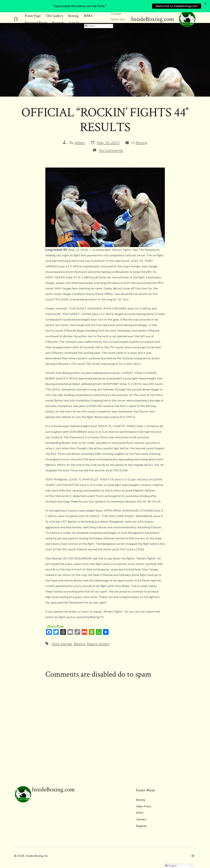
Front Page (33, 16)
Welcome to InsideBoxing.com (177, 6)
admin (80, 143)
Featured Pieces (36, 23)
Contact (141, 819)
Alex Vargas (62, 644)
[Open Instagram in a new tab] (193, 856)
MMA (88, 16)
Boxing (73, 16)
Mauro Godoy (98, 644)
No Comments (111, 150)
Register (58, 23)
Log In (74, 23)
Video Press (144, 806)
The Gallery (54, 16)
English (90, 26)
